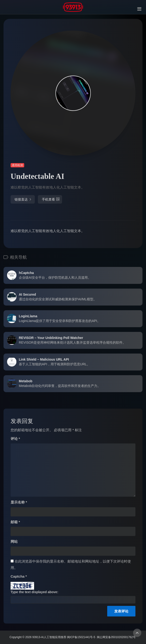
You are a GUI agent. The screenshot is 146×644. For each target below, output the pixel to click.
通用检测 (17, 165)
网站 (14, 541)
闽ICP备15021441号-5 (81, 637)
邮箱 (15, 522)
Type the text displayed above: (34, 592)
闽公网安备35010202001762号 (116, 637)
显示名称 (19, 502)
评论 (15, 439)
